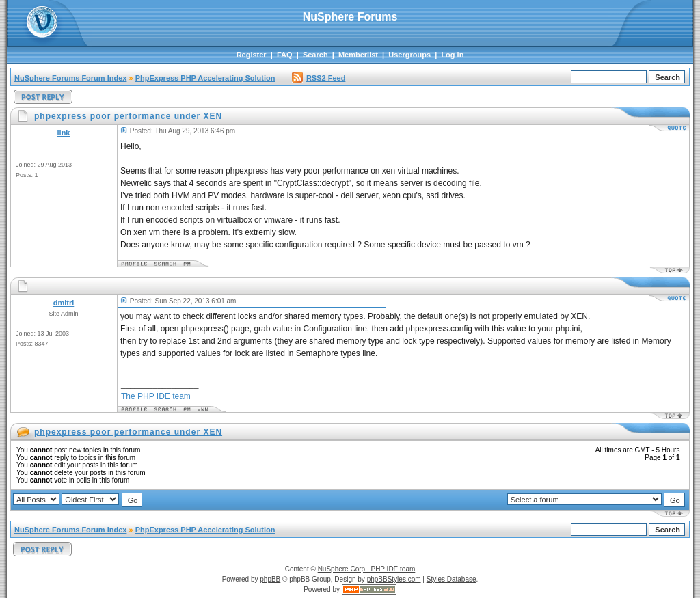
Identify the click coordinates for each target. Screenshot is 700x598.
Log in (452, 55)
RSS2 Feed (319, 78)
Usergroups (409, 55)
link (64, 133)
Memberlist (358, 55)
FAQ (285, 55)
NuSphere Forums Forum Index (70, 78)
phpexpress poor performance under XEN (128, 432)
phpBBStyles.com (394, 579)
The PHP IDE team (156, 396)
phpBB (270, 579)
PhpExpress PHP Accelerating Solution (205, 78)
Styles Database (452, 579)
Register (252, 55)
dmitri (64, 303)
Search (315, 55)
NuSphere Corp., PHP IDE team (367, 569)
